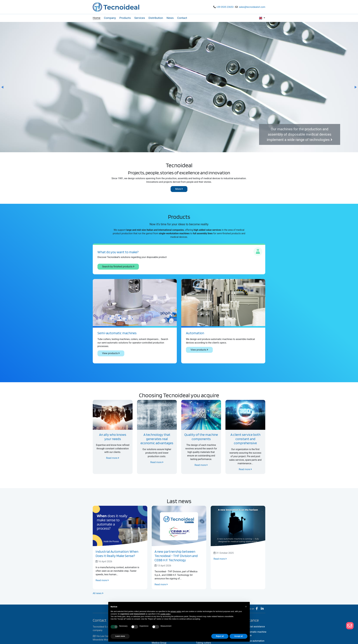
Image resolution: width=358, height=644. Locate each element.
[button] (3, 87)
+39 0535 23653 (225, 7)
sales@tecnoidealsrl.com (252, 7)
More (179, 189)
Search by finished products (118, 266)
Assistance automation (252, 641)
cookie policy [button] (165, 614)
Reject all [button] (220, 636)
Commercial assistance (253, 627)
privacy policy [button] (176, 611)
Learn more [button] (120, 636)
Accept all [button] (238, 636)
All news (98, 593)
